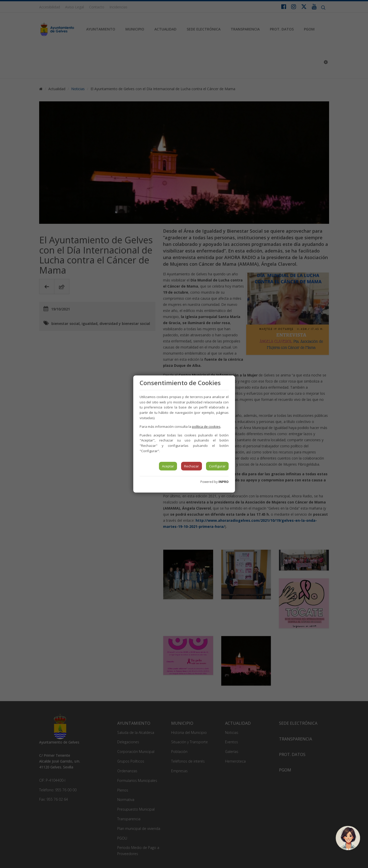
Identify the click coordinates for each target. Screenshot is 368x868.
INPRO (224, 482)
